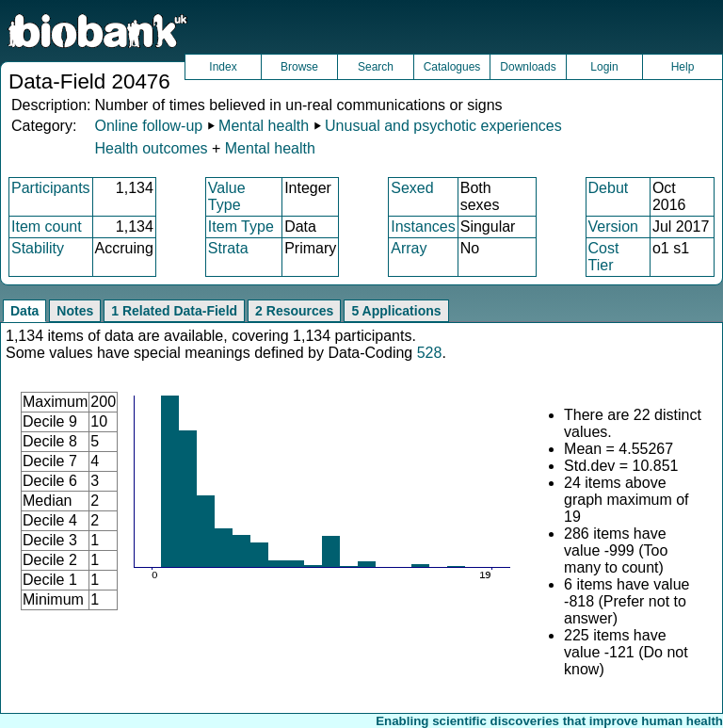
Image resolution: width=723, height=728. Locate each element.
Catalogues (452, 67)
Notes (75, 311)
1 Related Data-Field (174, 311)
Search (376, 67)
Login (604, 67)
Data (24, 311)
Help (683, 67)
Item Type (241, 226)
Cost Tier (604, 257)
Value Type (227, 196)
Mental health (264, 126)
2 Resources (294, 311)
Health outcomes (151, 148)
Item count (47, 226)
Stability (38, 248)
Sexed (412, 188)
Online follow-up (148, 126)
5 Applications (396, 311)
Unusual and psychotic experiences (443, 126)
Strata (228, 248)
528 (430, 353)
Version (613, 226)
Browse (299, 67)
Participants (51, 188)
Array (409, 248)
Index (223, 67)
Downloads (528, 67)
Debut (609, 188)
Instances (423, 226)
